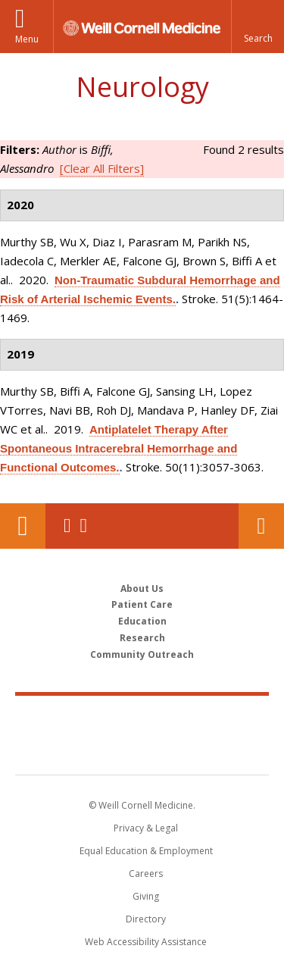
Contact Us (261, 526)
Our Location (23, 526)
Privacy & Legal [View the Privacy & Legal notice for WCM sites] (146, 828)
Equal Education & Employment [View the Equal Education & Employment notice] (146, 851)
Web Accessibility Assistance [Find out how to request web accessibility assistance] (146, 942)
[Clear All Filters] (102, 168)
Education (142, 621)
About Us (142, 589)
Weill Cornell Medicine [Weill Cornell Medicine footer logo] (142, 719)
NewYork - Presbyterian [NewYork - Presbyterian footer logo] (142, 750)
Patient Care (142, 604)
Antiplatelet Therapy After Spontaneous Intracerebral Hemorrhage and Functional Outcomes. (119, 448)
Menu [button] (27, 39)
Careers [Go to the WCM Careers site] (146, 874)
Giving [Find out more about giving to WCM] (146, 896)
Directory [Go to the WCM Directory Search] (146, 919)
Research (142, 638)
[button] (257, 27)
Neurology (142, 87)
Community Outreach (142, 654)
